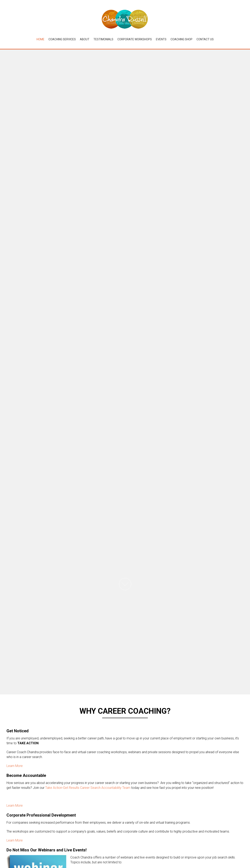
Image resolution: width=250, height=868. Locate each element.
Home (40, 39)
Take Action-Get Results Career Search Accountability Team (88, 788)
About (85, 39)
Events (161, 39)
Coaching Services (62, 39)
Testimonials (103, 39)
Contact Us (205, 39)
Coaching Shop (181, 39)
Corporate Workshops (135, 39)
